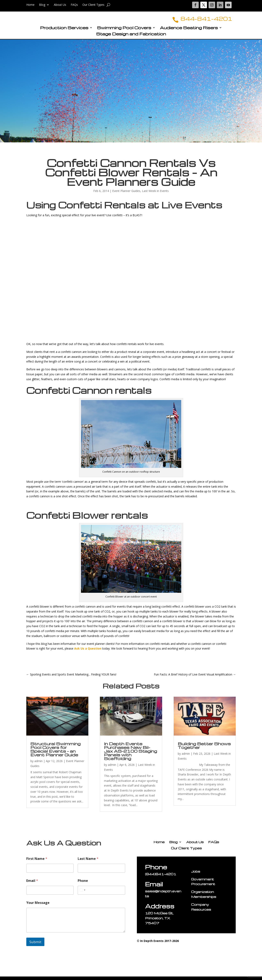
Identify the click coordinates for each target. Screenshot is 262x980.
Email (32, 884)
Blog (42, 5)
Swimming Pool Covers (124, 31)
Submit (35, 945)
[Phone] (101, 894)
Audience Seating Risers (189, 31)
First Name (37, 862)
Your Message (38, 906)
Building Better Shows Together (204, 749)
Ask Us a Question (88, 652)
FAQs (74, 5)
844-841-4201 (197, 20)
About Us (60, 5)
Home (30, 5)
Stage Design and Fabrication (131, 38)
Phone (83, 884)
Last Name (88, 862)
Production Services (64, 31)
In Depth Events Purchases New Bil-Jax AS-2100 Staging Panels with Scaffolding (130, 754)
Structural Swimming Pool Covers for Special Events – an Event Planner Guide (55, 753)
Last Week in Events (155, 194)
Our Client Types (93, 5)
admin (38, 764)
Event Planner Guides (126, 194)
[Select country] (82, 894)
